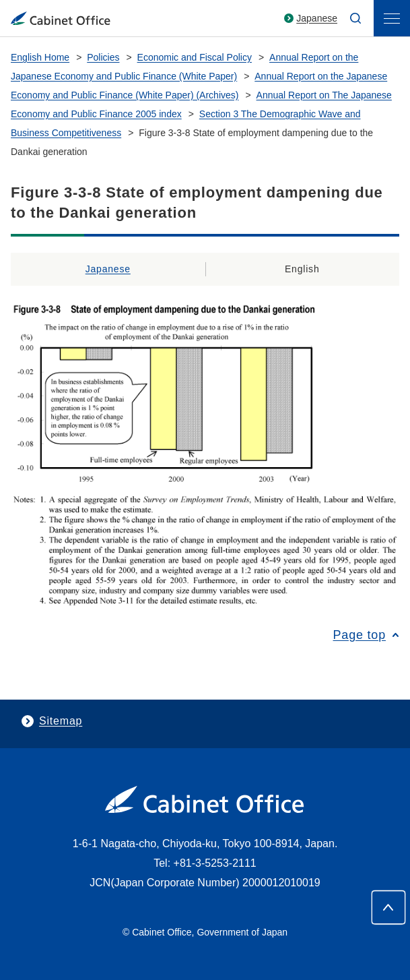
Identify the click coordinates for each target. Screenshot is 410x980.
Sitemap (61, 721)
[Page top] (388, 907)
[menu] (392, 18)
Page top (360, 635)
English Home (40, 57)
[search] (355, 18)
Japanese (317, 18)
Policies (103, 57)
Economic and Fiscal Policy (195, 57)
